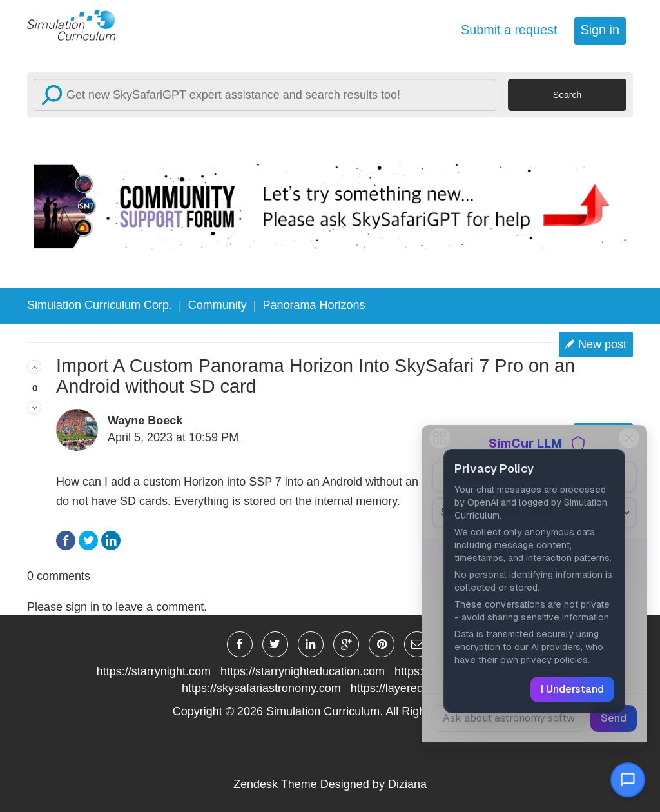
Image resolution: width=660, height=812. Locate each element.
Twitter (88, 541)
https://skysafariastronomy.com (261, 688)
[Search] (265, 95)
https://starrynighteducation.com (303, 671)
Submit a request (509, 30)
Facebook (66, 541)
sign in (82, 607)
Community (218, 305)
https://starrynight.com (154, 671)
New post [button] (602, 344)
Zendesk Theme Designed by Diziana (330, 784)
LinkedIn (111, 541)
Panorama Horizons (314, 305)
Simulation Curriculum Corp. (100, 305)
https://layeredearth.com (413, 688)
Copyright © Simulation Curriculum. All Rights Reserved (330, 711)
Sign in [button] (600, 30)
